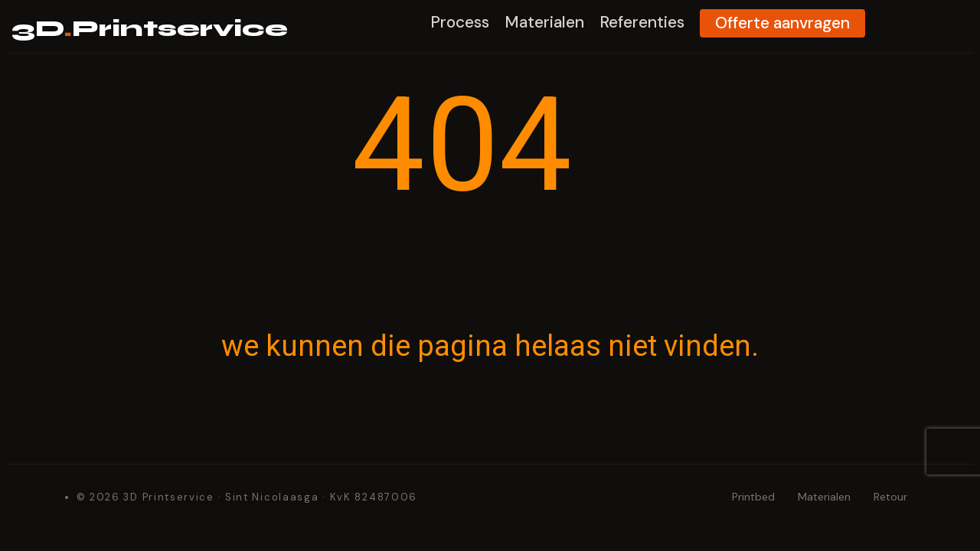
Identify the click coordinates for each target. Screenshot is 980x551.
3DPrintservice (173, 28)
